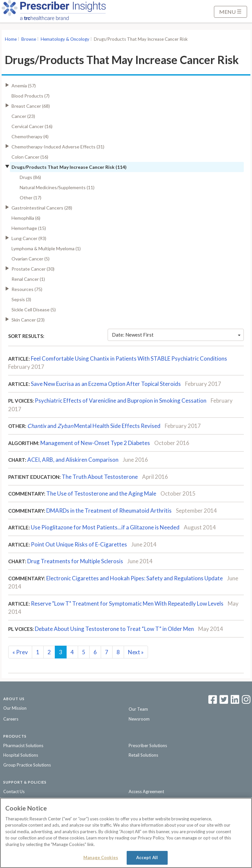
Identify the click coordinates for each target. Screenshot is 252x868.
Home (11, 39)
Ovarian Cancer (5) (31, 259)
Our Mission (15, 708)
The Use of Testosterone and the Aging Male (101, 493)
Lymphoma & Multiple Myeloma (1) (46, 248)
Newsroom (139, 719)
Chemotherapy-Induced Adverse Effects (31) (58, 147)
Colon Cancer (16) (30, 157)
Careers (11, 719)
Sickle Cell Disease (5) (34, 310)
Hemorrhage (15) (29, 228)
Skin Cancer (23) (28, 320)
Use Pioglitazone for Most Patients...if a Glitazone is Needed (105, 527)
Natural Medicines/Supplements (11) (57, 187)
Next (136, 652)
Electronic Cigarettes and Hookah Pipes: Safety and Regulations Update (135, 578)
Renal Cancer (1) (28, 279)
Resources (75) (27, 289)
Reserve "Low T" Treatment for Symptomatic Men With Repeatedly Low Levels (127, 603)
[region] (126, 833)
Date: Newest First (176, 335)
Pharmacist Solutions (23, 746)
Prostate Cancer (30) (33, 269)
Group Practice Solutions (27, 765)
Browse (29, 39)
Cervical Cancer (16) (32, 126)
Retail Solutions (143, 755)
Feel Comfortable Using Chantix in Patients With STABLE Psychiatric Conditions (129, 358)
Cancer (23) (23, 116)
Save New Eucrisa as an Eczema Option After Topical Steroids (106, 384)
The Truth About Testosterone (100, 477)
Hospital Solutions (21, 755)
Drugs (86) (30, 177)
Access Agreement (146, 791)
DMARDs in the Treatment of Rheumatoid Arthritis (109, 511)
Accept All (147, 857)
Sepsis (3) (21, 299)
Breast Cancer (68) (31, 106)
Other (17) (31, 198)
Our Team (138, 709)
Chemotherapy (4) (30, 136)
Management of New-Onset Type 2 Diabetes (95, 443)
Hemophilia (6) (26, 218)
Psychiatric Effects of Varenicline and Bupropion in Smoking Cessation (121, 401)
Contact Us (14, 791)
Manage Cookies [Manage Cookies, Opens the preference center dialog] (101, 857)
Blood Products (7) (31, 96)
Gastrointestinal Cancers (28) (42, 208)
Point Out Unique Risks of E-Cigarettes (79, 544)
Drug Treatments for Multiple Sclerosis (75, 561)
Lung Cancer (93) (29, 238)
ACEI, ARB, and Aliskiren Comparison (73, 460)
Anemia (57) (24, 86)
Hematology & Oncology (65, 39)
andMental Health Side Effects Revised (94, 426)
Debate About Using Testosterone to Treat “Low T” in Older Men (115, 629)
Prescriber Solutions (148, 746)
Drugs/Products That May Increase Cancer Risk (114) (69, 167)
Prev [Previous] (20, 652)
